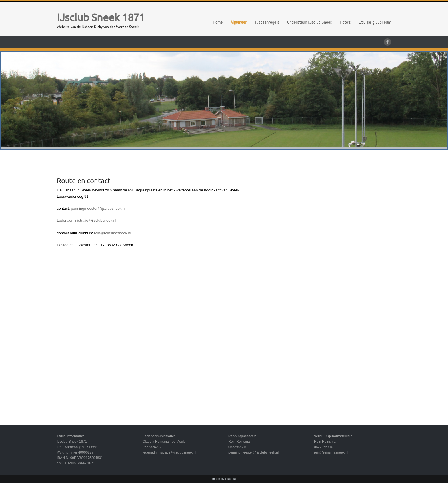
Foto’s (345, 22)
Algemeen (239, 22)
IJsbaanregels (267, 22)
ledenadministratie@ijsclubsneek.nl (169, 452)
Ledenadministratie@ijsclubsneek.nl (87, 220)
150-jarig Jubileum (375, 22)
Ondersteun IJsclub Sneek (310, 22)
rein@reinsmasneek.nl (113, 233)
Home (218, 22)
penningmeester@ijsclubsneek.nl (98, 208)
